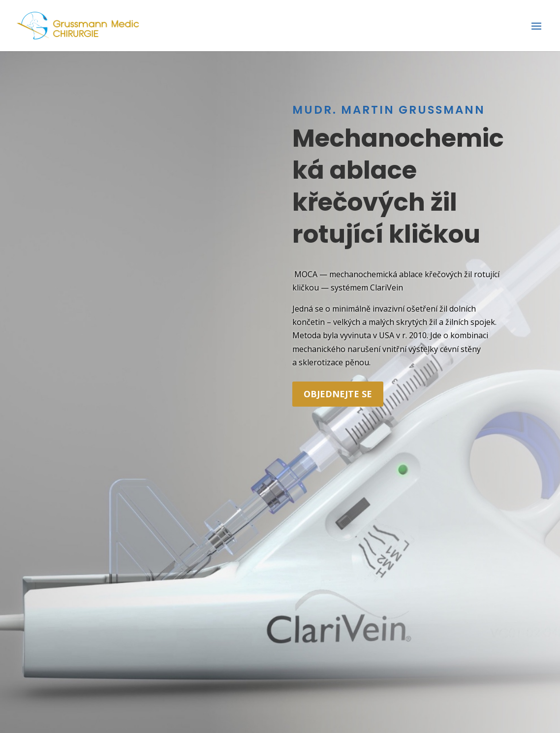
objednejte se (338, 394)
